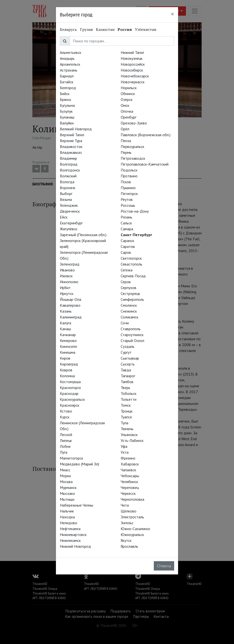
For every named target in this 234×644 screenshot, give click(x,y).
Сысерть (128, 364)
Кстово (66, 411)
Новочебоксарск (135, 76)
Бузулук (66, 111)
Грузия (86, 29)
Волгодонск (70, 170)
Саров (126, 252)
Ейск (64, 217)
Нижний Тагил (132, 52)
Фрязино (128, 458)
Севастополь (131, 264)
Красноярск (70, 405)
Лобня (65, 446)
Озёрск (127, 99)
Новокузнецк (132, 58)
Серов (126, 282)
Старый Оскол (132, 340)
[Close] (172, 14)
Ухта (125, 452)
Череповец (130, 487)
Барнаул (67, 76)
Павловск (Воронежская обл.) (146, 135)
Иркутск (67, 293)
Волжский (68, 176)
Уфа (124, 446)
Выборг (66, 194)
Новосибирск (132, 70)
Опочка (127, 111)
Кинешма (68, 352)
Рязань (126, 217)
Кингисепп (68, 346)
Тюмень (127, 429)
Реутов (127, 199)
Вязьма (66, 199)
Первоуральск (132, 146)
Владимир (68, 158)
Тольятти (129, 399)
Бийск (65, 94)
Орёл (125, 129)
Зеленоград (70, 264)
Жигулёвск (69, 229)
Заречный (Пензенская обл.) (83, 235)
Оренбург (129, 117)
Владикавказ (71, 152)
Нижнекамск (70, 540)
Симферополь (132, 299)
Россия (125, 29)
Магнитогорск (71, 458)
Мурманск (68, 487)
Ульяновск (129, 435)
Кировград (69, 364)
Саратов (128, 246)
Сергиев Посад (133, 276)
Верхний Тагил (72, 135)
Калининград (71, 317)
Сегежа (127, 270)
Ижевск (66, 276)
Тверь (125, 388)
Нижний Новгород (75, 546)
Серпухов (129, 288)
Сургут (126, 352)
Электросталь (132, 517)
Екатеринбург (71, 223)
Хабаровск (130, 464)
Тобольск (129, 393)
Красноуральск (72, 399)
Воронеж (68, 188)
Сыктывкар (130, 358)
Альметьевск (71, 52)
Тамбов (127, 382)
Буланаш (67, 117)
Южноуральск (132, 535)
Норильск (129, 88)
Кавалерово (70, 305)
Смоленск (129, 305)
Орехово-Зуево (134, 123)
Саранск (127, 241)
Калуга (65, 323)
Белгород (68, 88)
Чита (125, 505)
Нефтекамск (70, 529)
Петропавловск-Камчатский (145, 164)
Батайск (67, 82)
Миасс (65, 470)
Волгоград (69, 164)
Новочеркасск (133, 82)
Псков (126, 182)
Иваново (67, 270)
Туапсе (126, 417)
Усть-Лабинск (132, 440)
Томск (126, 405)
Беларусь (68, 29)
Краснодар (69, 393)
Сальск (126, 223)
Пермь (126, 152)
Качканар (68, 335)
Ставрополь (131, 329)
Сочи (125, 323)
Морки (65, 476)
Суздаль (128, 346)
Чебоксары (130, 476)
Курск (65, 417)
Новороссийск (133, 64)
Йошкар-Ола (71, 299)
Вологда (67, 182)
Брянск (65, 99)
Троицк (127, 411)
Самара (127, 229)
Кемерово (68, 340)
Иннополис (69, 282)
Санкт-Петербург (136, 235)
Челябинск (129, 482)
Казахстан (105, 29)
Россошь (128, 205)
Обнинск (128, 94)
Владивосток (71, 146)
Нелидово (69, 523)
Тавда (126, 370)
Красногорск (70, 388)
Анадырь (67, 58)
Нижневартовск (73, 535)
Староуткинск (132, 335)
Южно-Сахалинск (135, 529)
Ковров (66, 370)
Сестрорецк (130, 293)
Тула (124, 423)
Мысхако (67, 493)
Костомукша (70, 382)
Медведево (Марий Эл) (79, 464)
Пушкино (128, 188)
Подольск (129, 170)
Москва (66, 482)
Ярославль (129, 546)
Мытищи (67, 499)
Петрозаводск (133, 158)
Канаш (65, 329)
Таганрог (128, 376)
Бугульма (67, 105)
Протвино (129, 176)
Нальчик (67, 511)
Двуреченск (70, 211)
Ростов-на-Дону (135, 211)
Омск (125, 105)
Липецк (66, 440)
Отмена (164, 566)
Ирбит (65, 288)
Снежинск (129, 311)
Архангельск (70, 64)
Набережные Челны (77, 505)
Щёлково (129, 511)
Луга (64, 452)
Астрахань (69, 70)
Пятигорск (129, 194)
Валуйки (67, 123)
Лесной (66, 435)
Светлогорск (131, 258)
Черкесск (128, 493)
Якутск (126, 540)
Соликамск (130, 317)
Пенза (126, 141)
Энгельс (127, 523)
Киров (65, 358)
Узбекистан (146, 29)
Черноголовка (132, 499)
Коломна (67, 376)
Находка (67, 517)
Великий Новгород (76, 129)
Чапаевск (128, 470)
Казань (66, 311)
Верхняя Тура (71, 141)
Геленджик (69, 205)
